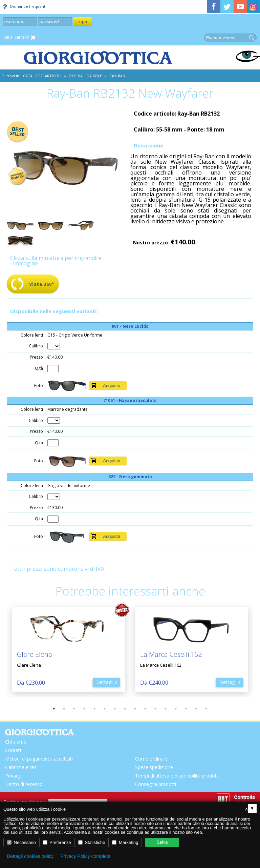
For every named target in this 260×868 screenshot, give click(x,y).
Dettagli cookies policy (30, 856)
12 (166, 709)
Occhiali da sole (85, 76)
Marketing (125, 842)
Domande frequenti (25, 6)
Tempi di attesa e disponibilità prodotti (177, 776)
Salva (162, 842)
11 (155, 709)
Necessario (21, 842)
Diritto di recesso (24, 784)
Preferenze (57, 842)
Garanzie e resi (21, 767)
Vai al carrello (19, 37)
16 (206, 709)
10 (145, 709)
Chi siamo (16, 742)
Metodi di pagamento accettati (39, 759)
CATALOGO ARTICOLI (42, 76)
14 (186, 709)
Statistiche (92, 842)
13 (176, 709)
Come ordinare (151, 759)
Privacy (13, 776)
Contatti (14, 750)
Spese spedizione (154, 767)
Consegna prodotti (156, 784)
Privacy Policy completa (86, 856)
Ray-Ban (117, 76)
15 (196, 709)
